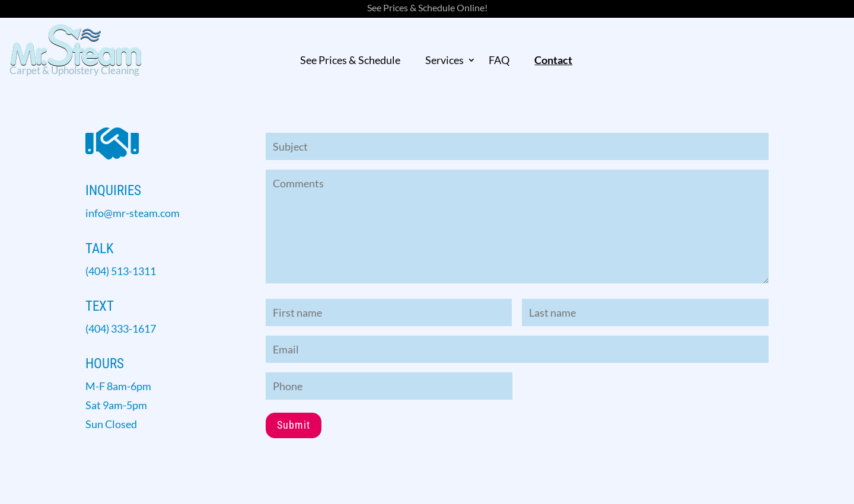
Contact (553, 60)
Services (444, 60)
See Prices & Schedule (350, 60)
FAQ (499, 60)
